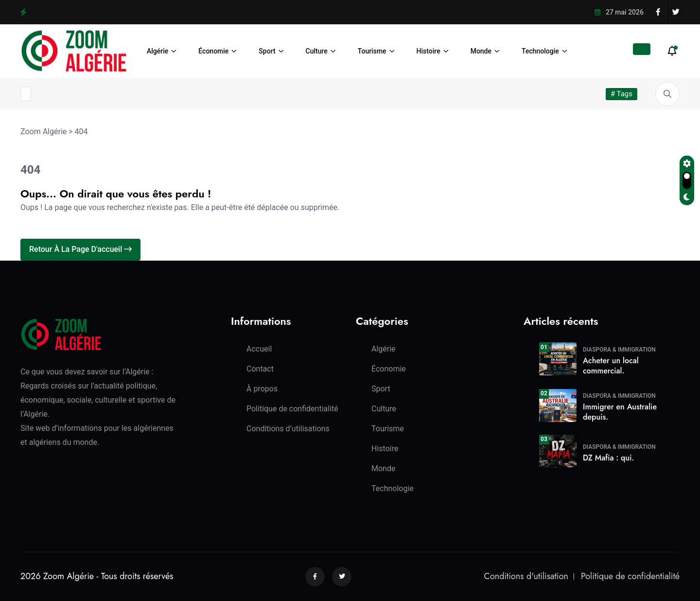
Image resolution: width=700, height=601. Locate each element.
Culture (317, 51)
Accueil (259, 349)
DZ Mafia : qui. (608, 458)
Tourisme (372, 51)
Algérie (157, 51)
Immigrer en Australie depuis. (620, 412)
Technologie (540, 51)
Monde (481, 51)
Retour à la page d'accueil (80, 249)
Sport (267, 51)
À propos (262, 389)
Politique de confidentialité (292, 409)
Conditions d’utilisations (288, 429)
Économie (213, 51)
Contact (260, 369)
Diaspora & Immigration (619, 350)
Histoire (429, 51)
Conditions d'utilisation (526, 576)
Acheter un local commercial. (611, 366)
